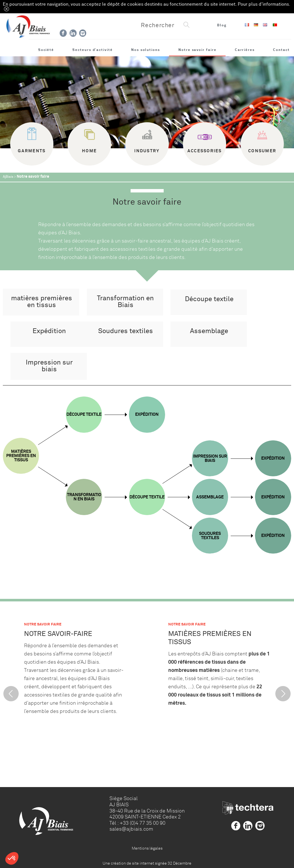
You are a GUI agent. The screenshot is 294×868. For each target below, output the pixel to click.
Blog (222, 25)
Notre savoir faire (197, 50)
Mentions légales (147, 848)
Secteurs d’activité (93, 50)
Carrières (245, 50)
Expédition (49, 331)
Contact (281, 50)
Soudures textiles (126, 331)
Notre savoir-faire (58, 634)
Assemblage (209, 331)
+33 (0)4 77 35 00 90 (142, 823)
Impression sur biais (49, 366)
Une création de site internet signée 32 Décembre (147, 863)
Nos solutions (146, 50)
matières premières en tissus (42, 302)
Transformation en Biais (125, 302)
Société (46, 50)
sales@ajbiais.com (131, 829)
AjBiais (8, 177)
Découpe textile (209, 299)
